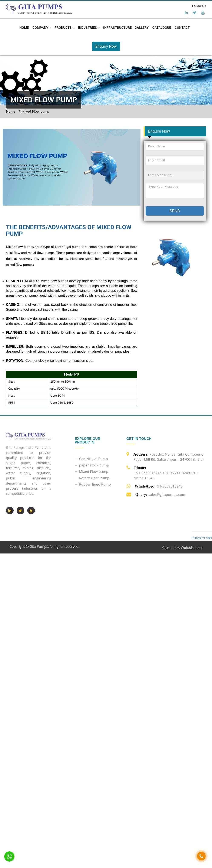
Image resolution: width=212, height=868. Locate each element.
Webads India (192, 548)
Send (175, 211)
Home (11, 111)
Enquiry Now (106, 46)
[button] (42, 28)
